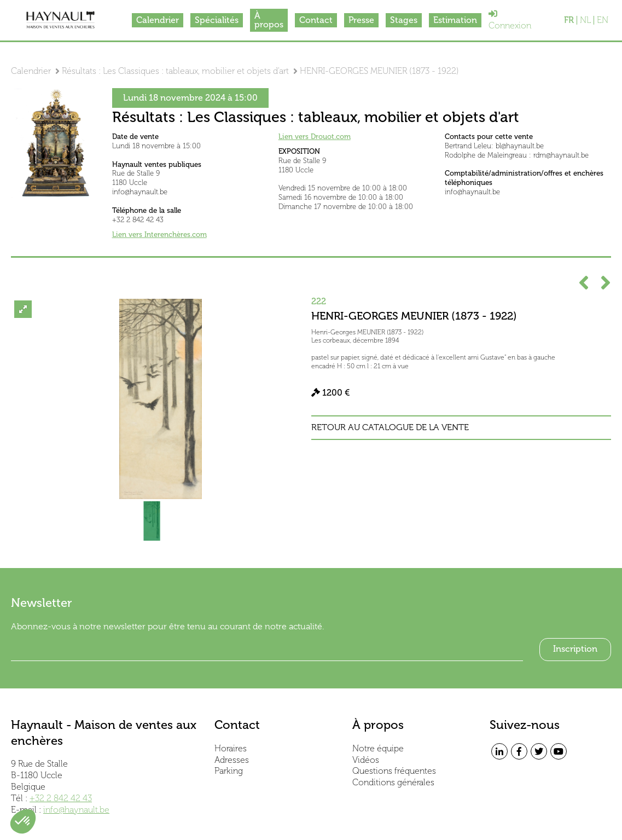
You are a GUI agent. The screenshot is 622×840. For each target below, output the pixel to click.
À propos (269, 20)
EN (603, 20)
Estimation (455, 20)
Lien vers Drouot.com (315, 137)
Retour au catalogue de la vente (390, 427)
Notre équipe (378, 748)
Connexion (510, 20)
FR (569, 20)
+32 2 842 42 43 (61, 798)
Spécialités (217, 20)
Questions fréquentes (394, 771)
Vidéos (366, 760)
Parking (229, 771)
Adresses (232, 760)
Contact (316, 20)
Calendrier (158, 20)
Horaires (231, 748)
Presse (361, 20)
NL (585, 20)
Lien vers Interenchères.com (159, 234)
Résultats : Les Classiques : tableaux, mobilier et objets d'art (175, 71)
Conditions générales (393, 782)
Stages (404, 20)
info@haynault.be (76, 810)
